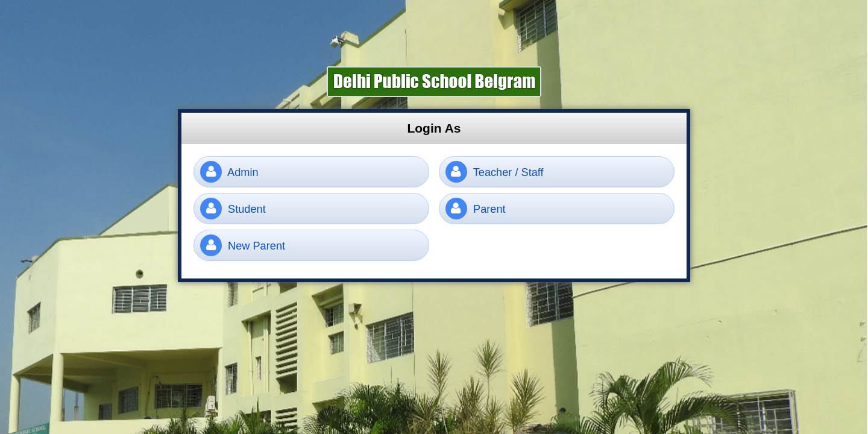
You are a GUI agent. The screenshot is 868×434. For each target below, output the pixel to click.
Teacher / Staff (495, 172)
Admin (229, 172)
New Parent (243, 245)
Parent (476, 209)
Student (233, 209)
